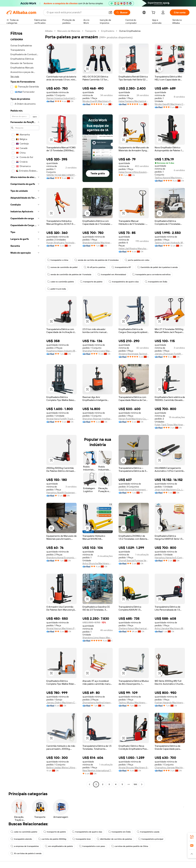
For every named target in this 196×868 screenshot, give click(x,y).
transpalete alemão (21, 839)
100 (135, 784)
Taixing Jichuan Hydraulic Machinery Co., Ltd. (170, 243)
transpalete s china (58, 260)
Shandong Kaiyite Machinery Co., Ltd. (98, 243)
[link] (192, 837)
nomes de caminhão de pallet (62, 267)
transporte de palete (91, 282)
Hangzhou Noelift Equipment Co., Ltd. (61, 493)
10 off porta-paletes (95, 267)
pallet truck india (57, 289)
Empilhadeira (108, 31)
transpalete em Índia (156, 282)
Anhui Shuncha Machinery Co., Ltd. (98, 563)
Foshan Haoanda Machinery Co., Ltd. (170, 703)
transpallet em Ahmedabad (112, 274)
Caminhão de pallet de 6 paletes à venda (157, 267)
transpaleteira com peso (92, 846)
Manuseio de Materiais (69, 31)
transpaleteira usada (148, 832)
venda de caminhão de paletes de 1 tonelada (69, 274)
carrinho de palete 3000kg (52, 839)
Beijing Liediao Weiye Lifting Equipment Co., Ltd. (61, 767)
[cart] (154, 13)
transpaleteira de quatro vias (124, 282)
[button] (110, 12)
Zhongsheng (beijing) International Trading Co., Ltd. (98, 703)
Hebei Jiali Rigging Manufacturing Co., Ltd (134, 248)
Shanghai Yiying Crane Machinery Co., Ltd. (98, 351)
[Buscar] (122, 12)
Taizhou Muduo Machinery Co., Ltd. (134, 703)
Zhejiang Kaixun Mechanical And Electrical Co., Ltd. (134, 628)
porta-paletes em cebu (137, 260)
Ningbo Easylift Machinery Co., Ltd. (170, 104)
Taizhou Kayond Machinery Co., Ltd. (170, 178)
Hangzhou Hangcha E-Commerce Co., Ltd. (170, 557)
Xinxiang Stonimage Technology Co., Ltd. (134, 354)
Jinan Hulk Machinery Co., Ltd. (170, 490)
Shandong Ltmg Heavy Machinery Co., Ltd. (98, 638)
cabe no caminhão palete (61, 282)
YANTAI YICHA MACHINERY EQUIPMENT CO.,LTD (61, 175)
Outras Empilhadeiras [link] (130, 31)
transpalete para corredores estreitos (151, 274)
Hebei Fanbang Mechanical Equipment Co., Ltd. (134, 101)
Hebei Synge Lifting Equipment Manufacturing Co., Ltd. (134, 172)
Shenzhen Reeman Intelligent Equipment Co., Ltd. (98, 419)
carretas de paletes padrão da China (130, 846)
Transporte (91, 31)
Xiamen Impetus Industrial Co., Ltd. (61, 98)
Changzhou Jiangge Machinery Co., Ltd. (170, 767)
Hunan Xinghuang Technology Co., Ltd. (61, 243)
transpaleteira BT (121, 267)
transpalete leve (82, 839)
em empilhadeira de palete (59, 846)
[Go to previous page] (90, 784)
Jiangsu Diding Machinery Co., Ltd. (61, 703)
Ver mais (15, 76)
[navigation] (25, 408)
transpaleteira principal (151, 839)
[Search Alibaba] (76, 12)
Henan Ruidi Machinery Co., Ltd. (134, 419)
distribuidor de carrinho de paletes (114, 839)
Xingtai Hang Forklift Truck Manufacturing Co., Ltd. (61, 419)
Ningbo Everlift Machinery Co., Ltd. (98, 101)
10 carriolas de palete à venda (26, 853)
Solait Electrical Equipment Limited (134, 490)
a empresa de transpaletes (25, 846)
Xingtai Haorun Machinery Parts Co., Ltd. (61, 628)
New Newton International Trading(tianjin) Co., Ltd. (98, 770)
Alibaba (49, 31)
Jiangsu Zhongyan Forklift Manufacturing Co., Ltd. (170, 354)
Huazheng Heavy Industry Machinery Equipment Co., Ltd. (61, 351)
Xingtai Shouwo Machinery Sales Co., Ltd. (134, 767)
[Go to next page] (142, 784)
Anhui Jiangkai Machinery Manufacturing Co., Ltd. (170, 628)
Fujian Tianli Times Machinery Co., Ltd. (170, 425)
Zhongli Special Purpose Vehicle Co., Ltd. (134, 560)
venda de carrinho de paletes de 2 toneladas (97, 260)
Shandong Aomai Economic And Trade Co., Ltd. (61, 557)
